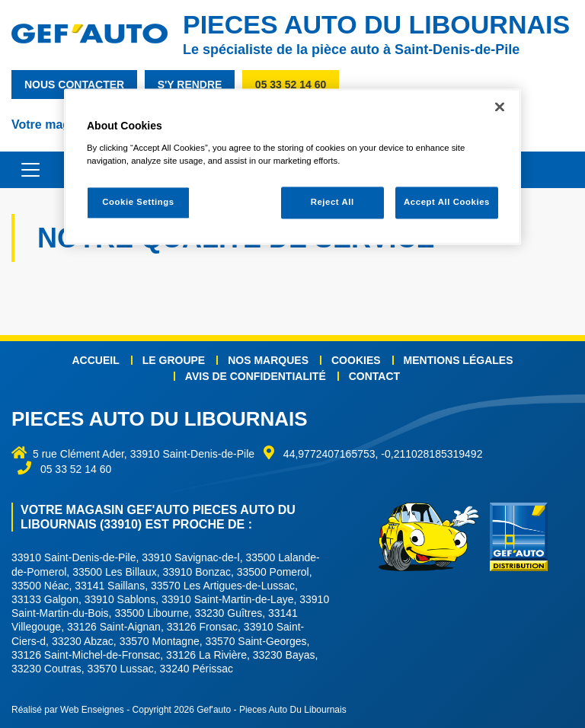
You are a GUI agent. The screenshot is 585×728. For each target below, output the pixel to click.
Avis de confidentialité (256, 376)
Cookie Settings (138, 203)
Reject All (332, 203)
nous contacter (74, 85)
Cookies (356, 360)
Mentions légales (459, 360)
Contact (374, 376)
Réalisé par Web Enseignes (68, 710)
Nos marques (268, 360)
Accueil (96, 360)
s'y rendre (190, 85)
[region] (292, 167)
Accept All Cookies (447, 203)
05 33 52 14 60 (291, 85)
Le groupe (174, 360)
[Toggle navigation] (23, 170)
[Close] (500, 107)
